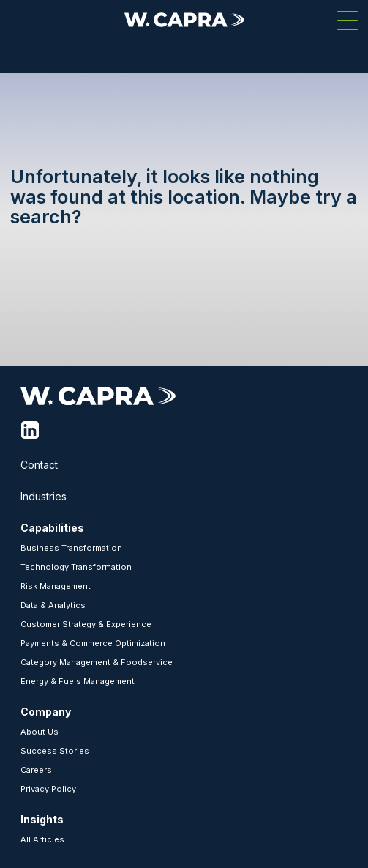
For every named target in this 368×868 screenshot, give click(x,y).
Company (46, 712)
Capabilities (52, 528)
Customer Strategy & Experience (86, 624)
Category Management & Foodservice (97, 662)
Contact (39, 465)
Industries (44, 496)
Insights (42, 819)
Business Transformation (71, 548)
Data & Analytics (53, 605)
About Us (40, 732)
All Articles (42, 839)
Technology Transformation (76, 567)
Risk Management (56, 586)
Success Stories (55, 751)
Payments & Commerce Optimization (93, 643)
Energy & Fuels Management (78, 681)
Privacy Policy (48, 789)
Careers (36, 770)
